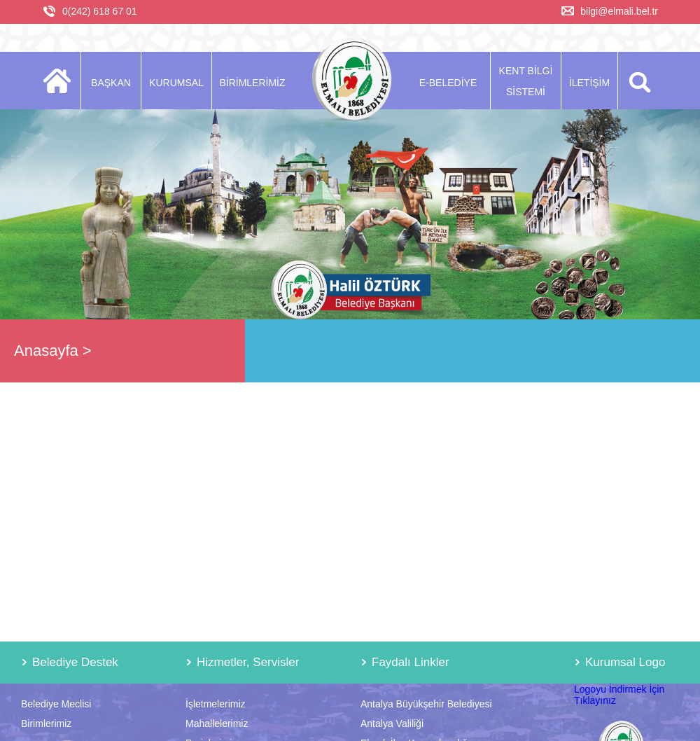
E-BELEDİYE (448, 83)
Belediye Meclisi (56, 704)
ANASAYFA (61, 81)
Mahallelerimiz (217, 723)
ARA (637, 81)
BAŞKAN (111, 83)
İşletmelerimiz (216, 704)
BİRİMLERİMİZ (252, 83)
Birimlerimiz (46, 723)
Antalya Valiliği (392, 723)
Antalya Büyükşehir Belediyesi (426, 704)
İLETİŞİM (589, 83)
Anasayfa (46, 351)
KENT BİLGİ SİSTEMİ (526, 81)
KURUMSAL (176, 83)
